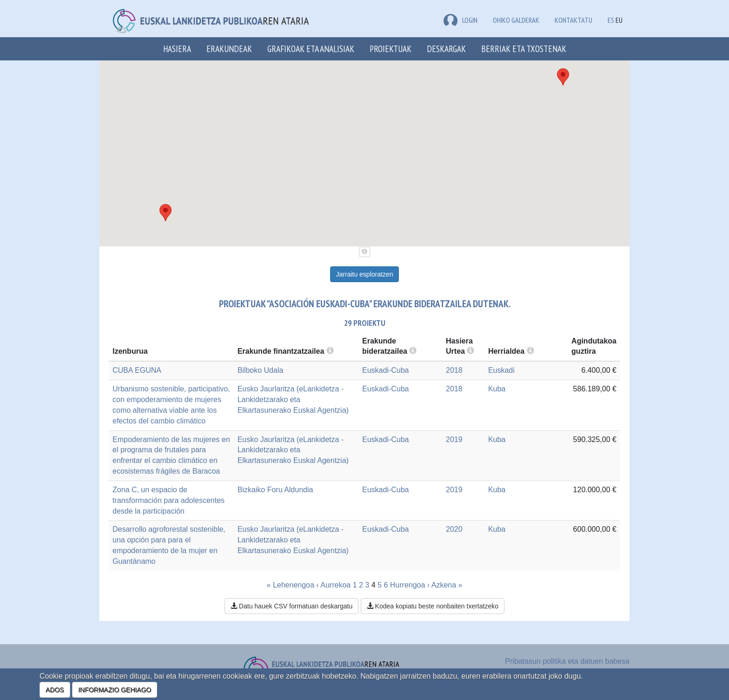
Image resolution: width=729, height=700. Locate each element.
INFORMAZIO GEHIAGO (115, 690)
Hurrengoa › (410, 585)
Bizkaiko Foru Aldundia (275, 490)
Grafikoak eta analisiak (311, 49)
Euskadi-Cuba (386, 370)
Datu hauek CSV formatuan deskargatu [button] (292, 606)
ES (611, 20)
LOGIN (461, 20)
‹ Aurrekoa (333, 585)
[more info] (471, 351)
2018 (454, 370)
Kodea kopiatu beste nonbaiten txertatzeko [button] (433, 606)
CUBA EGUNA (137, 370)
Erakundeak (229, 49)
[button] (563, 77)
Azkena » (447, 585)
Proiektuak (391, 49)
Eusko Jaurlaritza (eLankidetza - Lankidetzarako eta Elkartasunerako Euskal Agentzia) (293, 400)
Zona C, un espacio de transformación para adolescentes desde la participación (169, 500)
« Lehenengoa (291, 585)
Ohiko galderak (516, 20)
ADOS (55, 690)
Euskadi (501, 370)
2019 (454, 439)
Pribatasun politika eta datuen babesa (567, 661)
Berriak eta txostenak (524, 49)
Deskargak (446, 49)
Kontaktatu (573, 20)
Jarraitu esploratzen (365, 274)
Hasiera (177, 49)
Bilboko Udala (261, 370)
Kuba (497, 389)
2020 (454, 529)
